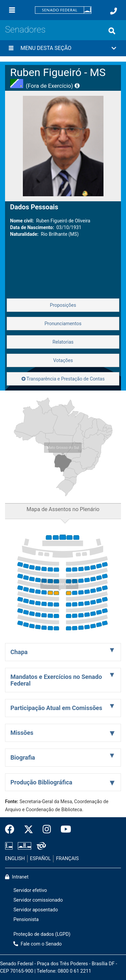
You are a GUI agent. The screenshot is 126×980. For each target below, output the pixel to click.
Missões (22, 733)
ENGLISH (15, 859)
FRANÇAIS (68, 859)
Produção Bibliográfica (41, 782)
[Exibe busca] (112, 31)
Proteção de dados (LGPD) (42, 934)
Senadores (25, 29)
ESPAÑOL (40, 859)
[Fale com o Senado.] (114, 11)
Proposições (63, 305)
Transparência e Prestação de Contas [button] (63, 379)
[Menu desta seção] (11, 48)
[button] (63, 48)
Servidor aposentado (36, 910)
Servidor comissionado (38, 900)
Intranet (17, 877)
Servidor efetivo (30, 890)
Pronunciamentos (63, 324)
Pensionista (26, 920)
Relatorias (63, 342)
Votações (63, 360)
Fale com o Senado (38, 944)
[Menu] (12, 10)
